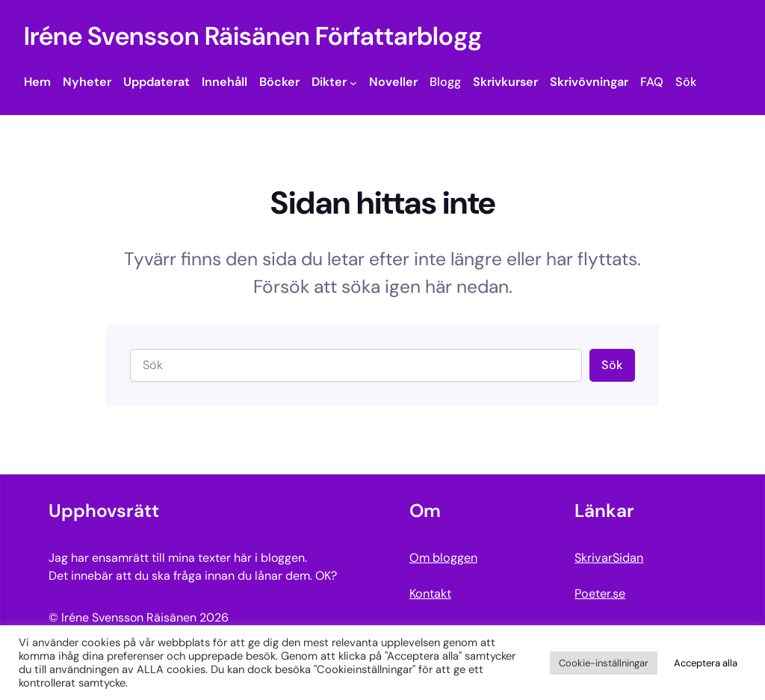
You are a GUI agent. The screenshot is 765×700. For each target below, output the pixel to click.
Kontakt (430, 594)
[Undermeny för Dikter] (353, 82)
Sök (612, 365)
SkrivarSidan (609, 558)
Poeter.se (600, 594)
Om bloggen (443, 558)
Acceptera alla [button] (706, 663)
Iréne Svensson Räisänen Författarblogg (253, 36)
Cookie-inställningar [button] (604, 663)
